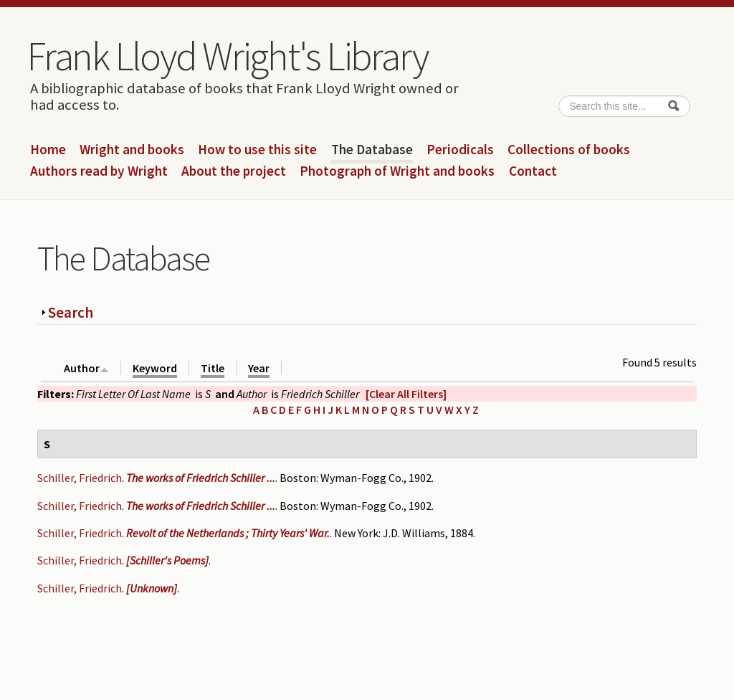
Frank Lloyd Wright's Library (227, 56)
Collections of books (569, 150)
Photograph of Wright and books (397, 171)
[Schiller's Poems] (167, 560)
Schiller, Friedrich (80, 478)
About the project (234, 171)
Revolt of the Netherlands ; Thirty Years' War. (228, 533)
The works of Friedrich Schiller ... (201, 478)
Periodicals (460, 150)
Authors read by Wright (99, 171)
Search (71, 312)
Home (48, 150)
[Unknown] (152, 588)
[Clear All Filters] (406, 394)
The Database (372, 150)
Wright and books (132, 150)
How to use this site (257, 150)
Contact (533, 171)
